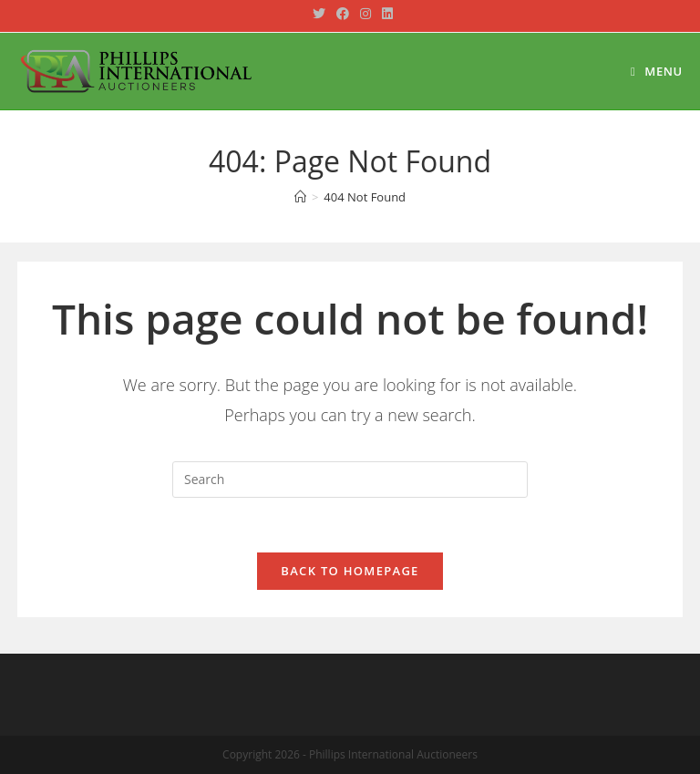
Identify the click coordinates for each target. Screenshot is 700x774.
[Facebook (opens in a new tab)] (343, 14)
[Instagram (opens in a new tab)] (365, 14)
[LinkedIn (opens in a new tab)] (385, 14)
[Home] (300, 197)
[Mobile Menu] (657, 71)
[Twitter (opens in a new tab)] (319, 14)
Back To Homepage (350, 571)
